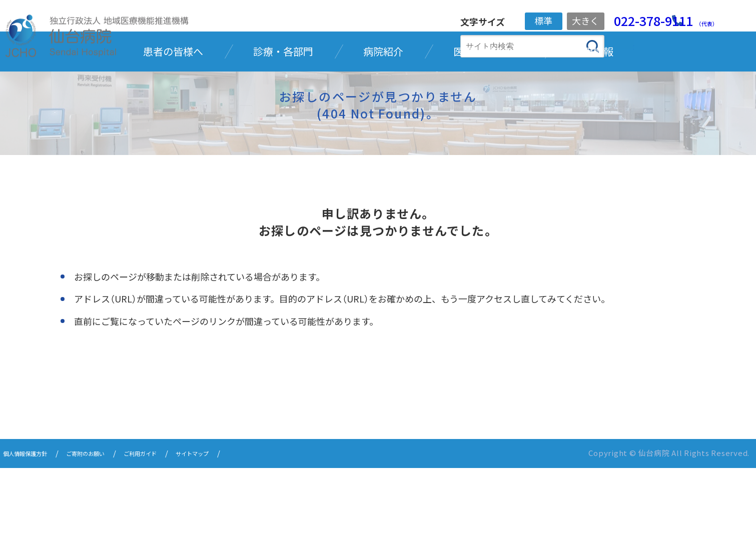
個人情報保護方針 (33, 529)
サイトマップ (240, 529)
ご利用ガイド (176, 529)
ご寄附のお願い (108, 529)
